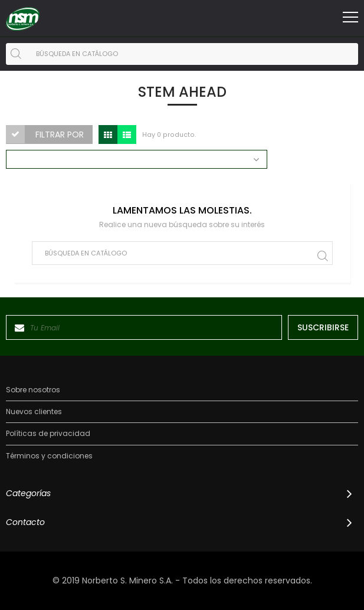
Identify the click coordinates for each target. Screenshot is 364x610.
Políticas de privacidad (48, 434)
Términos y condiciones (49, 456)
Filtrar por (60, 135)
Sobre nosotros (33, 390)
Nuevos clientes (34, 412)
